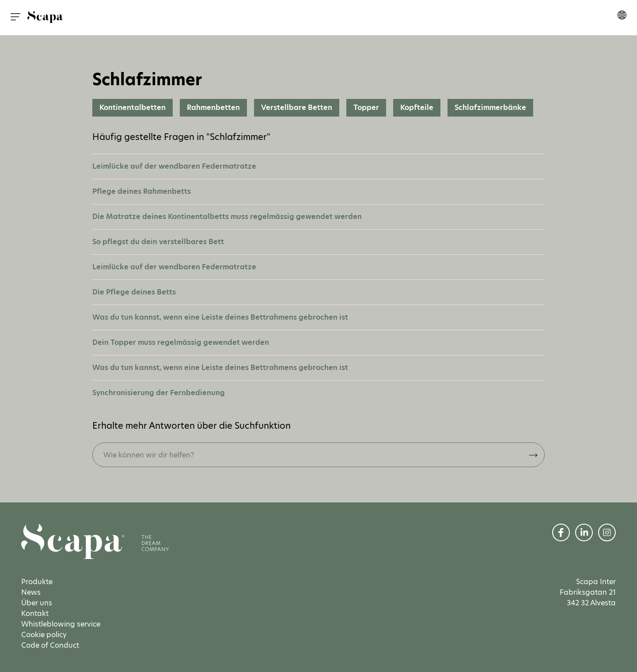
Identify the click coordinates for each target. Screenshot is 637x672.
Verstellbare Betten (297, 108)
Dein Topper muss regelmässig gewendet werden (181, 342)
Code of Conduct (50, 645)
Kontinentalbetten (133, 108)
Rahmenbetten (213, 108)
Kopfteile (417, 108)
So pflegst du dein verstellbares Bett (158, 242)
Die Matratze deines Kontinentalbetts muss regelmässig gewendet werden (227, 217)
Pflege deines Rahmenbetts (142, 191)
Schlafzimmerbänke (490, 108)
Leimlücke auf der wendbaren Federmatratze (174, 166)
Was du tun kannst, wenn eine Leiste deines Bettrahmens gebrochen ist (220, 317)
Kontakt (35, 613)
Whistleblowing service (61, 624)
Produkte (37, 582)
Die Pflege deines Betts (134, 292)
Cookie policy (44, 635)
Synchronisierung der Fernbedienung (159, 393)
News (31, 592)
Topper (366, 108)
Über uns (37, 603)
